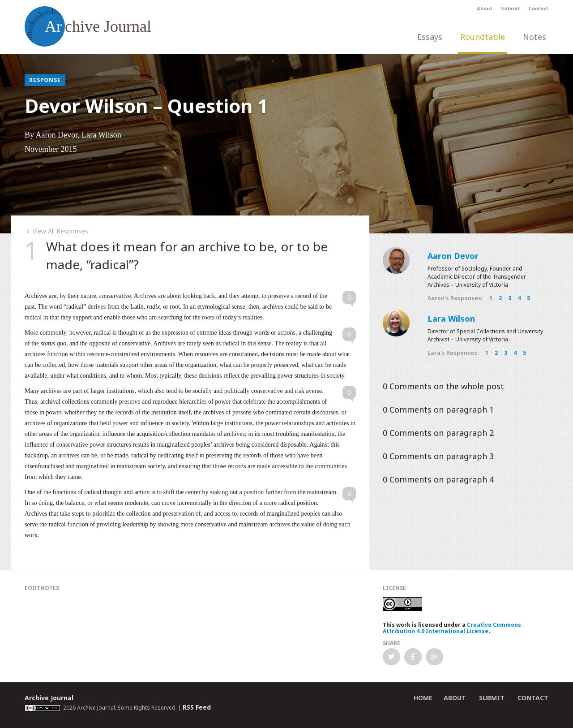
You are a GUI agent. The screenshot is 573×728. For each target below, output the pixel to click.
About (485, 8)
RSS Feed (197, 707)
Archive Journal (49, 698)
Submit (510, 8)
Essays (430, 37)
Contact (538, 8)
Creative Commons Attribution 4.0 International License (452, 628)
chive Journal (88, 26)
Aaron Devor (453, 256)
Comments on (443, 386)
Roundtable (483, 37)
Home (423, 698)
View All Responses (56, 231)
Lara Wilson (451, 319)
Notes (535, 37)
